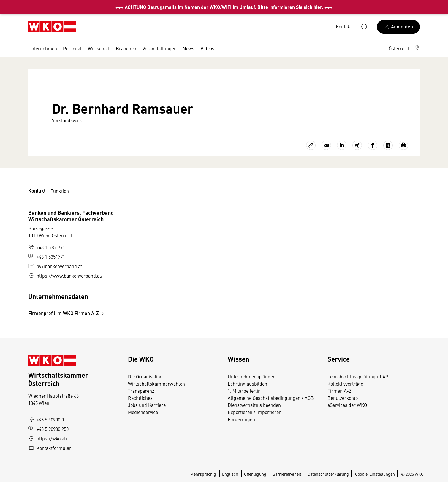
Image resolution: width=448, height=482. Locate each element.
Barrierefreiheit (287, 474)
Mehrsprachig (204, 474)
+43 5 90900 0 (46, 419)
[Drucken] (403, 145)
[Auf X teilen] (388, 145)
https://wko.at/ (48, 438)
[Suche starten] (364, 27)
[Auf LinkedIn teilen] (342, 145)
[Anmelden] (398, 27)
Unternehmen (43, 48)
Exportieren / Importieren (255, 412)
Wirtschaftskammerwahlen (156, 384)
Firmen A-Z (339, 391)
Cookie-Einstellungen (375, 474)
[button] (404, 48)
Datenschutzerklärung (328, 474)
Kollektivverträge (345, 384)
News (189, 48)
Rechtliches (140, 398)
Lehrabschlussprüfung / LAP (358, 376)
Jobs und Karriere (147, 405)
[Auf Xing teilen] (357, 145)
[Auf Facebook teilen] (373, 145)
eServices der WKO (347, 405)
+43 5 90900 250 (48, 429)
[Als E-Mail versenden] (326, 145)
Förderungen (241, 419)
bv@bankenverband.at (55, 266)
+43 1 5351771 (47, 247)
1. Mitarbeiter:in (244, 391)
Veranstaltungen (160, 48)
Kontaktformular (50, 448)
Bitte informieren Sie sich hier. (290, 7)
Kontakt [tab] (37, 191)
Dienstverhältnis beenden (254, 405)
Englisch (231, 474)
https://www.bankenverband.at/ (65, 276)
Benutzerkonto (343, 398)
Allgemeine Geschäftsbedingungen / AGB (271, 398)
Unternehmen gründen (252, 376)
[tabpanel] (159, 263)
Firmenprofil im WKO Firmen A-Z (67, 313)
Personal (72, 48)
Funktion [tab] (60, 191)
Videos (208, 48)
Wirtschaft (99, 48)
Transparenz (141, 391)
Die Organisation (145, 376)
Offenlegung (255, 474)
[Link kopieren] (311, 145)
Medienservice (143, 412)
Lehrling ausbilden (247, 384)
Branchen (126, 48)
